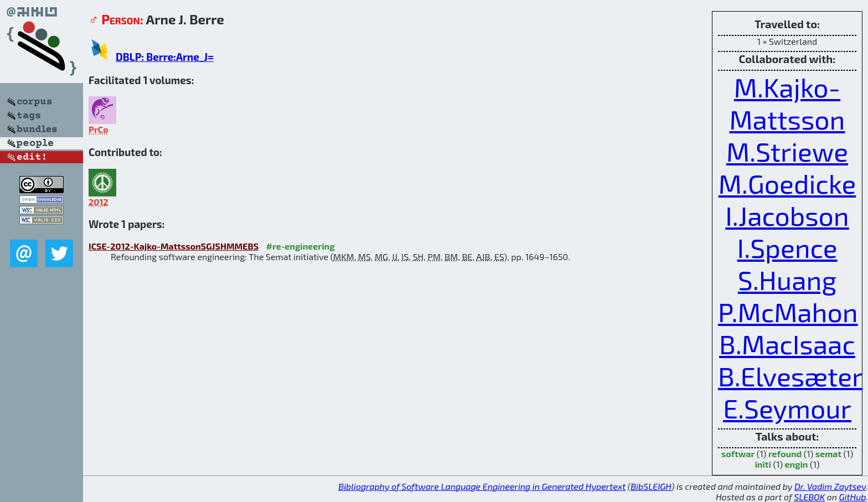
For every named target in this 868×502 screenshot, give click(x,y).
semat (828, 454)
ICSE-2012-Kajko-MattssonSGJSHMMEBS (174, 246)
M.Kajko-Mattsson (787, 103)
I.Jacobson (787, 215)
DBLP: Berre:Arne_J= (165, 57)
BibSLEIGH (651, 486)
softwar (738, 454)
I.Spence (787, 247)
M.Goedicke (787, 183)
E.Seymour (787, 408)
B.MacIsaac (787, 344)
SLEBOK (809, 497)
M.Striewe (787, 151)
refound (785, 454)
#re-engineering (301, 246)
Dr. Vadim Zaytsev (830, 486)
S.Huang (787, 280)
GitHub (853, 497)
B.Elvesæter (790, 376)
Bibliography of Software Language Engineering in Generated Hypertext (482, 486)
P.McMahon (788, 312)
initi (763, 464)
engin (797, 464)
